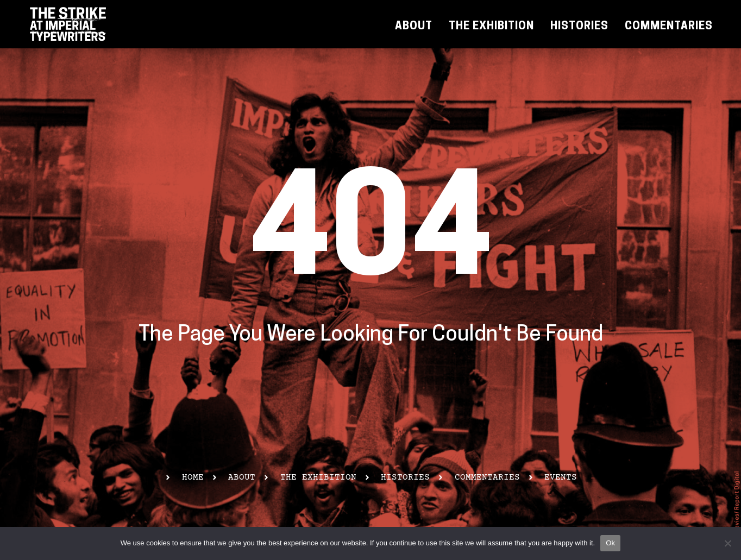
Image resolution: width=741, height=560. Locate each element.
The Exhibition (491, 27)
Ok (610, 543)
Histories (579, 27)
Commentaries (669, 27)
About (414, 27)
